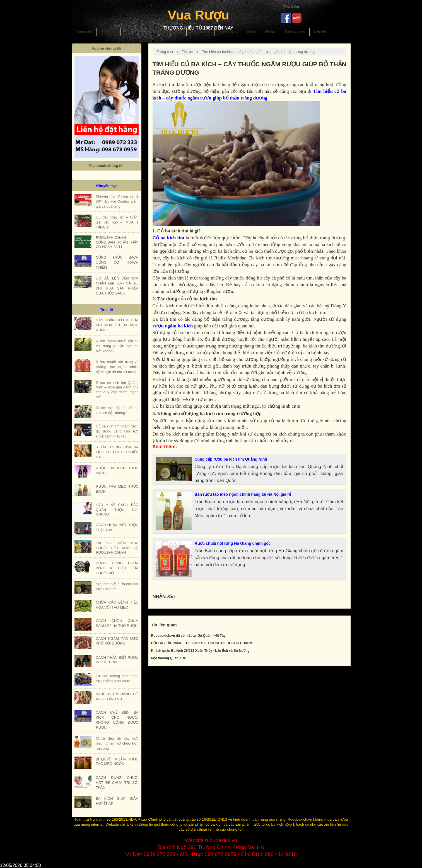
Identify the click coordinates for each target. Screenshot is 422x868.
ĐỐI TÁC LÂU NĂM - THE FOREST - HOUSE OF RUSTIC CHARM (202, 643)
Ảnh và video (295, 31)
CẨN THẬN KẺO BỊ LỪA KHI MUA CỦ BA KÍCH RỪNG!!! (117, 325)
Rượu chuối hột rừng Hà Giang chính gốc (233, 543)
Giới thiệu (109, 31)
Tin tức (187, 52)
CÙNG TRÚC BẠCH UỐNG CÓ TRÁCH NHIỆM (117, 262)
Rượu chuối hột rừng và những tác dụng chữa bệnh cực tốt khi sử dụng (117, 367)
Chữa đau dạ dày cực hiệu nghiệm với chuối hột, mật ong (117, 743)
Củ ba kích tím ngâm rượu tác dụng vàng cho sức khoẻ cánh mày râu (117, 431)
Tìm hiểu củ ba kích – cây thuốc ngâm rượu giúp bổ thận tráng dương (258, 52)
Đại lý (251, 31)
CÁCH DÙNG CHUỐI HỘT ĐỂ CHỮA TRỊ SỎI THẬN (117, 783)
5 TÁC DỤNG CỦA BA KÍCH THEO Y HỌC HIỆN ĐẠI (117, 452)
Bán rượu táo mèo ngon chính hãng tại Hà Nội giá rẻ (243, 494)
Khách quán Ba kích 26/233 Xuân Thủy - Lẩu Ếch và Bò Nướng (200, 651)
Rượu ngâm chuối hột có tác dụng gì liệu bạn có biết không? (117, 346)
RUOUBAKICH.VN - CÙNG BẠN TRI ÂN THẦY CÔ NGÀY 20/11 (117, 242)
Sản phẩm (133, 31)
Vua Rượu (198, 15)
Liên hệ (320, 31)
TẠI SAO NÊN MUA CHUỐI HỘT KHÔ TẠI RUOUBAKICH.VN (117, 548)
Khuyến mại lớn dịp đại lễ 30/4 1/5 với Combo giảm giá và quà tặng (117, 201)
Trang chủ (84, 31)
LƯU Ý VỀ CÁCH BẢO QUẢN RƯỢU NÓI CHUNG (117, 510)
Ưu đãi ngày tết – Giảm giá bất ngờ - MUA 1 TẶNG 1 (117, 222)
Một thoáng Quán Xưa (168, 658)
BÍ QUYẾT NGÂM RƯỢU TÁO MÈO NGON (117, 761)
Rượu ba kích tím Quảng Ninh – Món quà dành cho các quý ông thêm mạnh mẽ (117, 390)
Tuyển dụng (228, 31)
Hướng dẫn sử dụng (166, 31)
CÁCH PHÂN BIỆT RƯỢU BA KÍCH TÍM (117, 660)
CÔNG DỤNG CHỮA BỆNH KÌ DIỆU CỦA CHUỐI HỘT (117, 568)
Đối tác (270, 31)
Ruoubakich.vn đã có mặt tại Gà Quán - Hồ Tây (188, 636)
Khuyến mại (201, 31)
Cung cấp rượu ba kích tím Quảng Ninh (231, 459)
